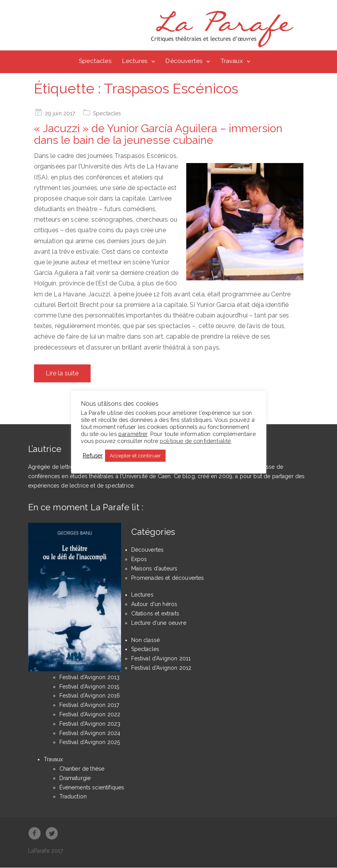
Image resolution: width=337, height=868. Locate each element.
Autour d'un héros (154, 605)
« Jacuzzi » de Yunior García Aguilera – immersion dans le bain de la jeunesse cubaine (158, 135)
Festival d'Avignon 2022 (90, 715)
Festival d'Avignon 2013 (90, 678)
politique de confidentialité (195, 441)
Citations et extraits (155, 614)
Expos (139, 560)
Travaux (232, 61)
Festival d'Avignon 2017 (89, 706)
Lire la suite (62, 374)
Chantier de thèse (82, 769)
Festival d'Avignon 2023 (90, 724)
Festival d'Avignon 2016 (90, 696)
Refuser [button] (93, 455)
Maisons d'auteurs (154, 569)
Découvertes (184, 61)
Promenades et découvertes (168, 578)
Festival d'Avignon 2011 (161, 659)
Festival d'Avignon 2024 (90, 733)
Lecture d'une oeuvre (159, 623)
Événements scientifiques (92, 788)
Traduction (73, 797)
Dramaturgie (75, 778)
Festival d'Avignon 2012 (161, 669)
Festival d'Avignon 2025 (90, 743)
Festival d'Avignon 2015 (89, 687)
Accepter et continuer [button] (135, 456)
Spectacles (95, 61)
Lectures (135, 61)
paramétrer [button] (133, 434)
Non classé (146, 640)
